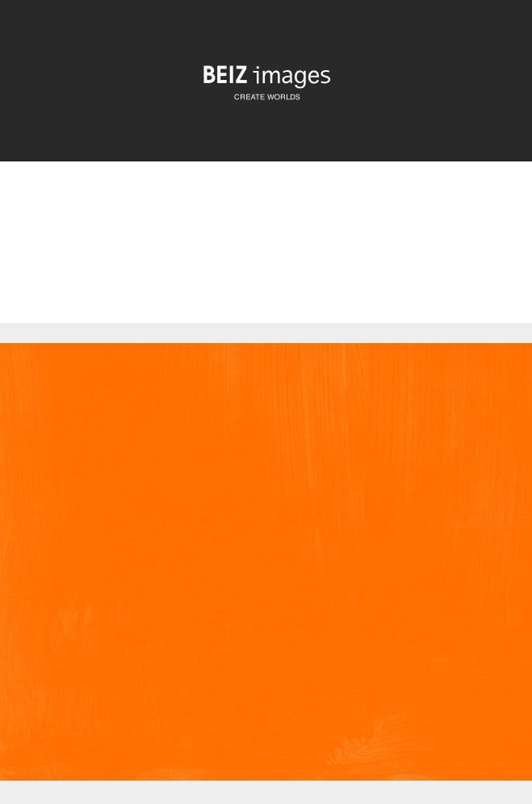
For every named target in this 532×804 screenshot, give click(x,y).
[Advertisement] (266, 253)
